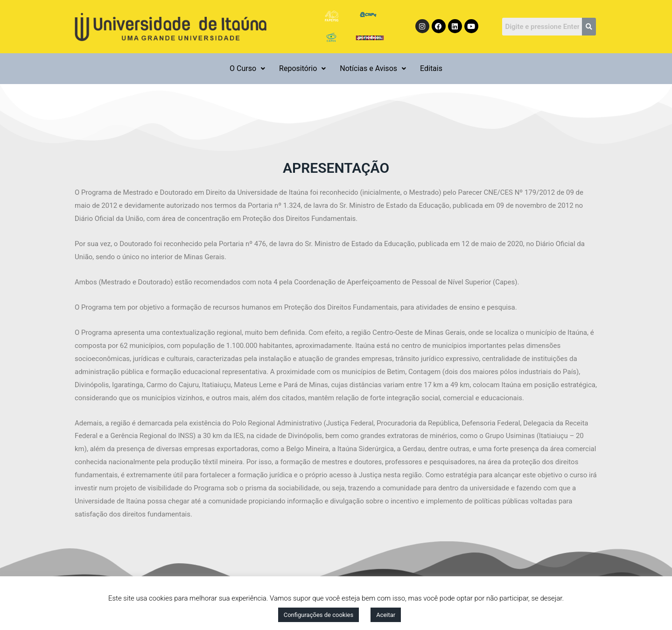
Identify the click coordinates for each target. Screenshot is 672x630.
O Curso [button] (247, 68)
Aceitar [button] (386, 615)
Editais (431, 68)
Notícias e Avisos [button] (373, 68)
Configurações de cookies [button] (318, 615)
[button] (247, 69)
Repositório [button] (302, 68)
